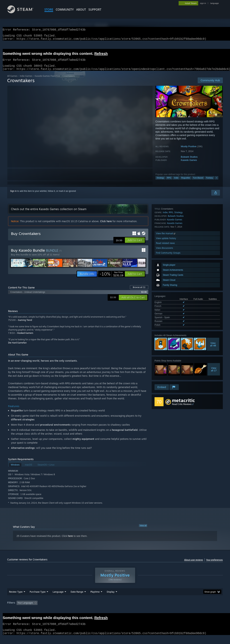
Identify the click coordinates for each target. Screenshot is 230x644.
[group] (115, 607)
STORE (49, 10)
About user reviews (194, 564)
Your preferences (214, 564)
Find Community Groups (168, 375)
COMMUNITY (65, 10)
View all (143, 530)
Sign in (13, 195)
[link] (111, 278)
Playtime (95, 596)
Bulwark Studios (189, 161)
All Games (12, 80)
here (70, 540)
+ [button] (217, 182)
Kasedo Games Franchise (47, 80)
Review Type (16, 596)
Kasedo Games (189, 164)
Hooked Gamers (25, 337)
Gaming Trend (25, 324)
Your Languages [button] (25, 607)
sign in (203, 3)
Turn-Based (198, 182)
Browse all (139, 292)
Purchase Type (38, 596)
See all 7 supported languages (169, 270)
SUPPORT (95, 10)
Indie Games (26, 80)
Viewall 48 (213, 289)
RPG (169, 182)
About (81, 10)
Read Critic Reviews (182, 404)
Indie (176, 182)
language (214, 3)
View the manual (166, 355)
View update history (166, 360)
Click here (106, 225)
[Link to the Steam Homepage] (23, 12)
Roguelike (186, 182)
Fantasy (210, 182)
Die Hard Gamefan (17, 347)
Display (111, 596)
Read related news (165, 365)
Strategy (160, 182)
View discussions (165, 370)
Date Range (77, 596)
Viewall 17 (214, 314)
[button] (135, 244)
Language (58, 596)
